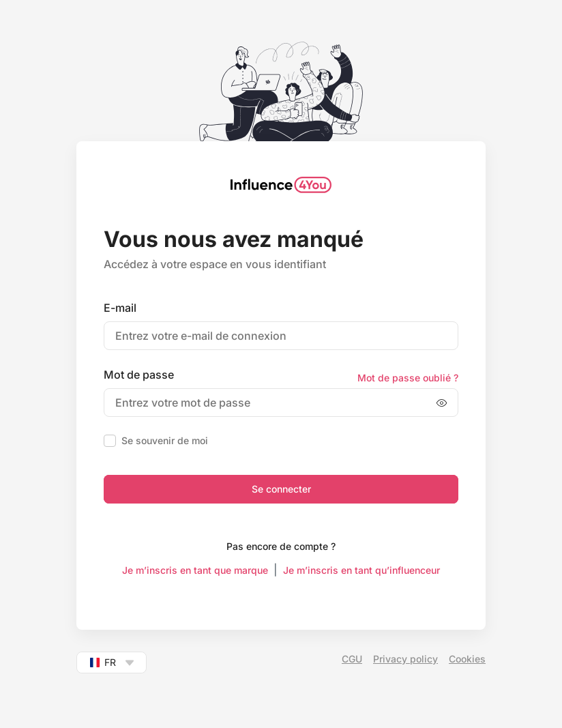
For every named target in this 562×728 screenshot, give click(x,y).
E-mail (120, 308)
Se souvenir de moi (165, 440)
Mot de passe (139, 375)
